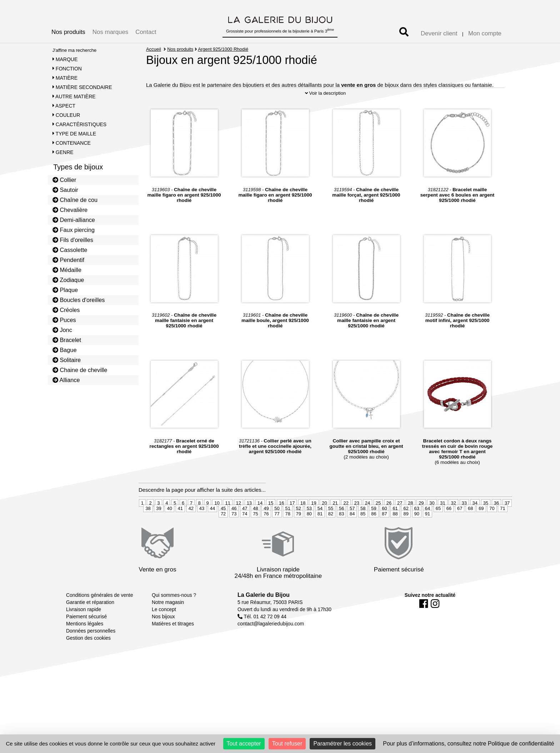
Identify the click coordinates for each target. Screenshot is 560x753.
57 (352, 521)
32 (453, 516)
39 (159, 521)
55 (331, 521)
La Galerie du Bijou (264, 608)
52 (299, 521)
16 (281, 516)
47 (245, 521)
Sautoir (65, 190)
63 (417, 521)
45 (223, 521)
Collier (64, 180)
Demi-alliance (74, 220)
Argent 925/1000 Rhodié (223, 49)
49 (266, 521)
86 (374, 526)
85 (363, 526)
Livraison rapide (84, 622)
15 (271, 516)
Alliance (66, 380)
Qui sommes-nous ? (174, 608)
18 (303, 516)
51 (287, 521)
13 (249, 516)
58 (363, 521)
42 (191, 521)
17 (292, 516)
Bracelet (67, 340)
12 (239, 516)
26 (389, 516)
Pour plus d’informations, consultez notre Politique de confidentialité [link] (468, 744)
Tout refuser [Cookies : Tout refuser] (287, 744)
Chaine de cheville (80, 370)
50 (277, 521)
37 (507, 516)
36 (496, 516)
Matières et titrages (173, 636)
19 (314, 516)
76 (266, 526)
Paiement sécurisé (86, 629)
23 (357, 516)
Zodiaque (68, 280)
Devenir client (439, 33)
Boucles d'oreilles (79, 300)
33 (464, 516)
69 (481, 521)
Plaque (65, 290)
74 (245, 526)
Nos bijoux (163, 629)
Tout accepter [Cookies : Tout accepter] (244, 744)
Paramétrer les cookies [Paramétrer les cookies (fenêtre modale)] (342, 744)
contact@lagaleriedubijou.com (271, 636)
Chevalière (70, 210)
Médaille (67, 270)
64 (427, 521)
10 (217, 516)
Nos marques (110, 32)
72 (223, 526)
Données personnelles (91, 644)
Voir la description (325, 106)
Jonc (62, 330)
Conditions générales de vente (99, 608)
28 (410, 516)
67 (460, 521)
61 (395, 521)
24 (367, 516)
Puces (64, 320)
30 (432, 516)
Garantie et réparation (90, 615)
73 (234, 526)
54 (320, 521)
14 (260, 516)
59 (374, 521)
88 (395, 526)
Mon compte (485, 33)
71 (502, 521)
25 (378, 516)
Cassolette (70, 250)
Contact (146, 32)
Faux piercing (74, 230)
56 (341, 521)
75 (255, 526)
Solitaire (67, 360)
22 (346, 516)
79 (299, 526)
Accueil (154, 49)
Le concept (164, 622)
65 (438, 521)
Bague (65, 350)
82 (331, 526)
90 (417, 526)
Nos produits (68, 32)
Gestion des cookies (88, 651)
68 (470, 521)
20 (324, 516)
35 (486, 516)
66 (449, 521)
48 (255, 521)
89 (406, 526)
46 (234, 521)
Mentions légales (85, 636)
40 (169, 521)
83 (341, 526)
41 (180, 521)
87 (384, 526)
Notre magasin (168, 615)
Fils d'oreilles (73, 240)
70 (492, 521)
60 (384, 521)
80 (309, 526)
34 (475, 516)
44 (212, 521)
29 (421, 516)
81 (320, 526)
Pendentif (68, 260)
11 (227, 516)
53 (309, 521)
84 (352, 526)
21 (335, 516)
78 (287, 526)
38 (148, 521)
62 (406, 521)
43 (202, 521)
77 (277, 526)
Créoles (66, 310)
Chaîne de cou (75, 200)
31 (442, 516)
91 (427, 526)
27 (400, 516)
